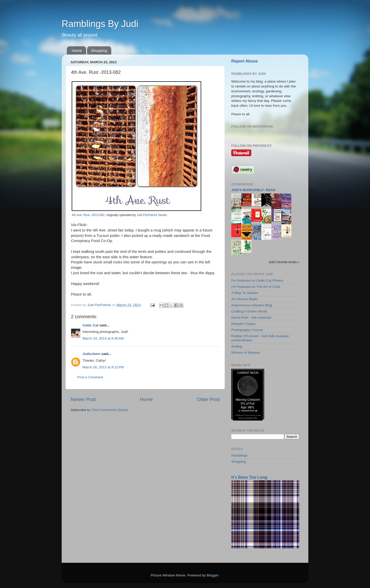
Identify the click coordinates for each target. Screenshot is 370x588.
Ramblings (239, 455)
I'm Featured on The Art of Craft (256, 287)
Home (77, 51)
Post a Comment (90, 377)
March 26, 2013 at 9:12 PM (103, 367)
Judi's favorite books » (284, 262)
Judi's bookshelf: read (253, 190)
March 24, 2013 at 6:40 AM (103, 338)
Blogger (212, 575)
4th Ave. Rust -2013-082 (88, 215)
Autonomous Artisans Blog (252, 305)
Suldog (237, 346)
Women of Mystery (246, 353)
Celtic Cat (90, 325)
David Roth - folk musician (251, 318)
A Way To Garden (245, 293)
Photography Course (247, 330)
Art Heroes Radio (245, 299)
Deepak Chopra (243, 324)
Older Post (208, 399)
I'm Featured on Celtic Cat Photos (257, 280)
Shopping (99, 51)
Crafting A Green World (249, 311)
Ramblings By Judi (100, 24)
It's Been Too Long (249, 477)
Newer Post (83, 399)
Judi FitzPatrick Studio (152, 215)
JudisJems (91, 354)
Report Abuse (244, 61)
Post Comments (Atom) (110, 410)
